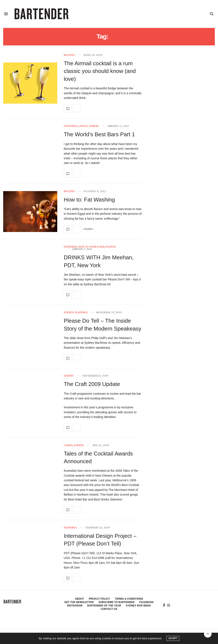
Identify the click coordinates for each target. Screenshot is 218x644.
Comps (68, 445)
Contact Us (109, 609)
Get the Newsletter (79, 602)
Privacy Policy (99, 599)
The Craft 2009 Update (92, 384)
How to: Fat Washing (89, 200)
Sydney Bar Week (138, 606)
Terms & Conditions (129, 599)
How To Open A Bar (91, 247)
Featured (70, 126)
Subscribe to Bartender (116, 602)
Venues (94, 126)
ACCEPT (173, 638)
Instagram (75, 606)
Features (81, 313)
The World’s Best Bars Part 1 (99, 134)
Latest (83, 126)
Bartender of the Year (104, 606)
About (80, 599)
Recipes (69, 55)
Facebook (146, 602)
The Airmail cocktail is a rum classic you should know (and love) (100, 71)
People (111, 247)
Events (69, 313)
